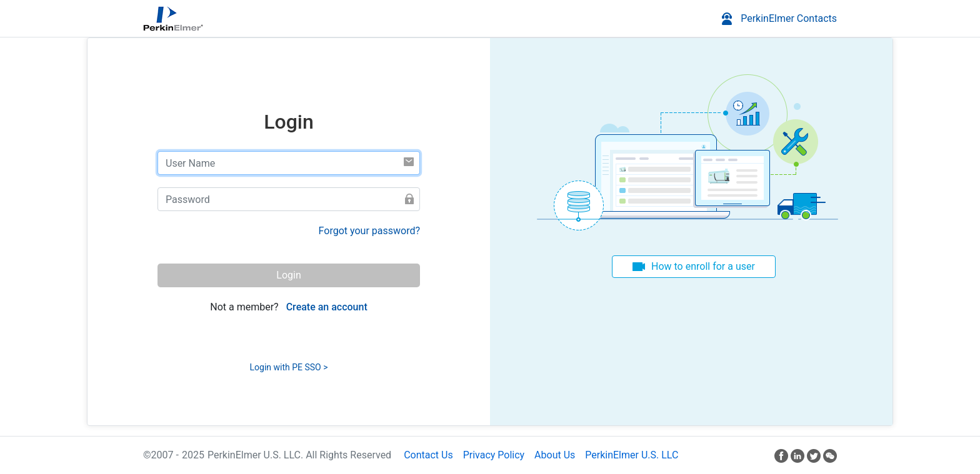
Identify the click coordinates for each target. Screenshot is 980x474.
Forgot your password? (369, 231)
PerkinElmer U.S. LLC (632, 455)
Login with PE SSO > (289, 367)
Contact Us (428, 455)
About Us (555, 455)
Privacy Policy (494, 455)
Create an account (327, 307)
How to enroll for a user (703, 266)
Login (288, 275)
